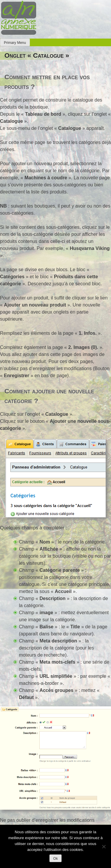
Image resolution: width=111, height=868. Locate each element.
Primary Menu (15, 43)
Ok (55, 859)
